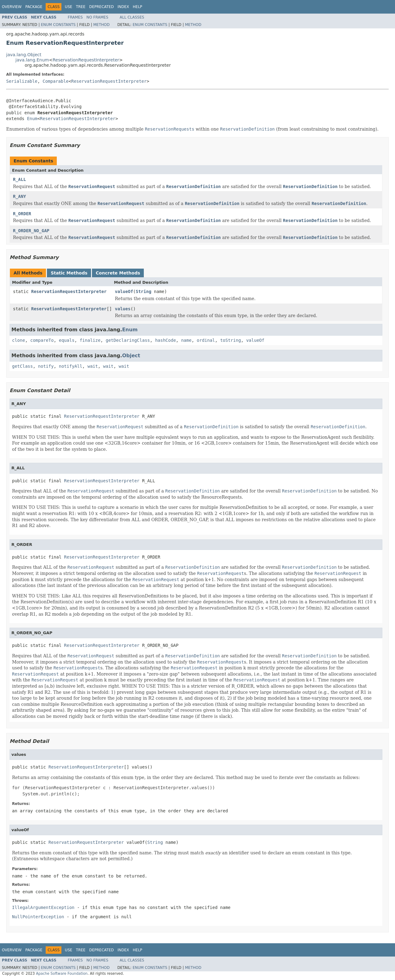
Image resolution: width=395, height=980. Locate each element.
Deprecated (102, 7)
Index (123, 7)
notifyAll (71, 366)
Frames (75, 17)
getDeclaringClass (128, 340)
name (186, 340)
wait (93, 366)
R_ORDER (22, 214)
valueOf (124, 291)
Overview (12, 7)
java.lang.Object (24, 55)
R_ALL (19, 179)
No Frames (97, 17)
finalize (90, 340)
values (123, 309)
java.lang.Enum (32, 60)
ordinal (206, 340)
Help (137, 7)
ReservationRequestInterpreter (86, 60)
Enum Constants (58, 25)
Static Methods (69, 273)
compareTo (42, 340)
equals (67, 340)
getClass (22, 366)
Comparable (56, 81)
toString (230, 340)
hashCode (166, 340)
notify (46, 366)
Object (131, 356)
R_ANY (19, 196)
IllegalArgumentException (43, 907)
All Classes (132, 17)
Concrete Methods (118, 273)
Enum (32, 119)
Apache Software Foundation (62, 974)
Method (101, 25)
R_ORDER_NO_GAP (31, 231)
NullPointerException (38, 917)
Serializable (22, 81)
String (144, 291)
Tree (81, 7)
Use (69, 7)
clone (19, 340)
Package (34, 7)
